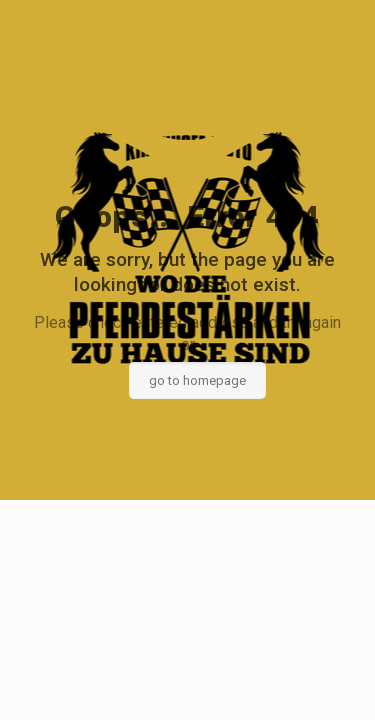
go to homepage (197, 380)
